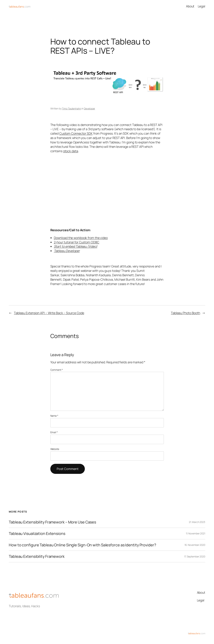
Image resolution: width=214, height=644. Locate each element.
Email (54, 432)
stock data (71, 151)
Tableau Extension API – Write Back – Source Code (49, 313)
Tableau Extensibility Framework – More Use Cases (52, 522)
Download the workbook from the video (81, 238)
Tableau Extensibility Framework (37, 556)
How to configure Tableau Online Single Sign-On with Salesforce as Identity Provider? (82, 545)
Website (55, 449)
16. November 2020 (195, 545)
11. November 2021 (196, 533)
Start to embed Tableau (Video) (76, 246)
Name (54, 416)
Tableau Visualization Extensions (37, 533)
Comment (57, 370)
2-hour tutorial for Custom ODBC (77, 242)
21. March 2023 (197, 522)
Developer (89, 108)
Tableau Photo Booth (185, 313)
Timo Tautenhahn (72, 108)
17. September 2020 (195, 556)
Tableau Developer (67, 251)
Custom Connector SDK (76, 133)
